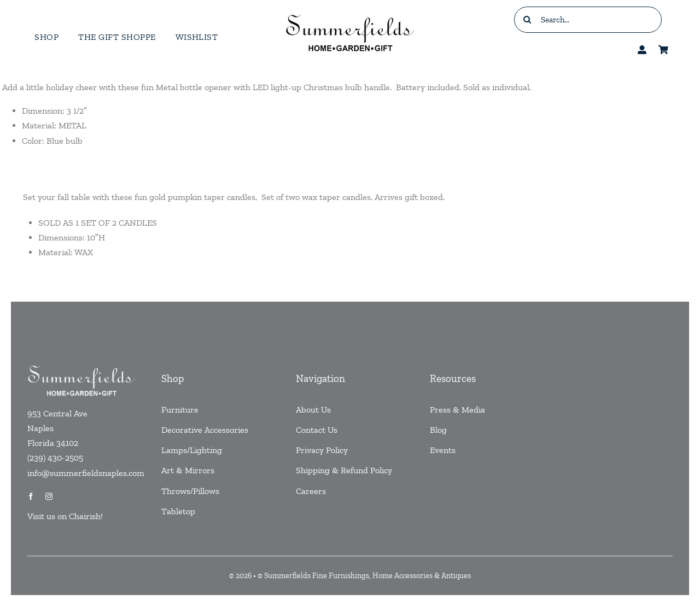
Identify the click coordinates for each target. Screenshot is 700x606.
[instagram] (49, 496)
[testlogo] (350, 14)
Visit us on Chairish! (65, 516)
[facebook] (31, 496)
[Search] (527, 20)
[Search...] (588, 20)
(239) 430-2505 (55, 458)
